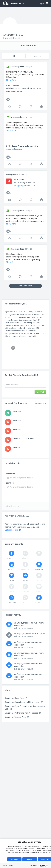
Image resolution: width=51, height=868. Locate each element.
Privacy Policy (8, 865)
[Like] (8, 99)
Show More (11, 80)
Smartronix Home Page (16, 707)
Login (41, 3)
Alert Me (40, 401)
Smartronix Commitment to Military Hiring (24, 711)
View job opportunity (24, 194)
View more (40, 412)
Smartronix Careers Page (17, 726)
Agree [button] (30, 859)
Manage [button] (14, 859)
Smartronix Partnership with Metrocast (23, 722)
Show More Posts (26, 295)
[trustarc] (43, 865)
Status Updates (28, 45)
